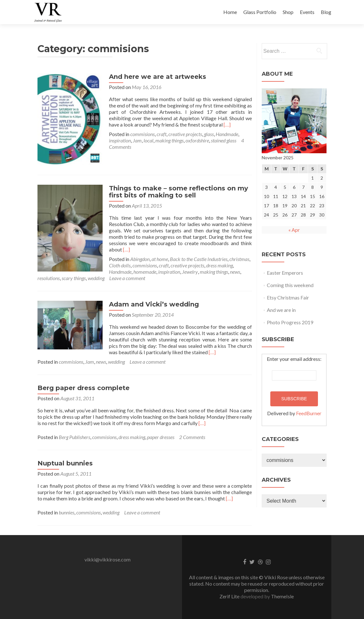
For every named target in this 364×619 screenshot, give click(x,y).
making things (168, 140)
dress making (218, 263)
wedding (96, 276)
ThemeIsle (282, 594)
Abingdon (138, 257)
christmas (238, 257)
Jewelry (188, 269)
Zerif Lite (230, 594)
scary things (74, 276)
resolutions (49, 276)
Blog (326, 12)
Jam (136, 140)
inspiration (118, 140)
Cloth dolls (118, 263)
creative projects (184, 134)
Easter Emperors (285, 273)
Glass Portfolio (260, 12)
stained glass (222, 140)
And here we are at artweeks (156, 77)
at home (158, 257)
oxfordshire (196, 140)
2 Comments (192, 435)
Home (230, 12)
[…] (200, 124)
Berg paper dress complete (84, 386)
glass (207, 134)
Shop (288, 12)
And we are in (281, 310)
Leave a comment (127, 276)
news (233, 269)
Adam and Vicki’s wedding (152, 302)
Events (307, 12)
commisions (141, 134)
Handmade (225, 134)
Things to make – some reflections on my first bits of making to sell (177, 189)
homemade (143, 269)
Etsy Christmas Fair (288, 297)
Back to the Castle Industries (197, 257)
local (147, 140)
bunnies (67, 510)
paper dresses (161, 435)
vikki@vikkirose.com (108, 557)
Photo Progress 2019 (290, 322)
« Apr (294, 230)
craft (160, 134)
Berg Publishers (74, 435)
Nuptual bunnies (65, 461)
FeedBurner (309, 413)
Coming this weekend (290, 285)
